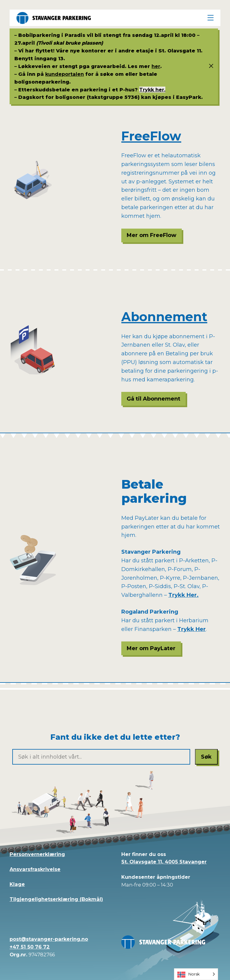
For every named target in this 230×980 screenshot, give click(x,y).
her (156, 66)
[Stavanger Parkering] (54, 18)
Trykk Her (192, 629)
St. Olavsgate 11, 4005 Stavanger (164, 862)
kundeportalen (65, 74)
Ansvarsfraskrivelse (35, 869)
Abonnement (164, 317)
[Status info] (209, 66)
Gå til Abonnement (153, 399)
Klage (17, 884)
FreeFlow (151, 136)
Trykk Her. (183, 595)
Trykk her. (152, 90)
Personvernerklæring (37, 854)
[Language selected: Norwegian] (196, 974)
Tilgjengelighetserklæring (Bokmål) (56, 899)
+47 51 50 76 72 (30, 947)
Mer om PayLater (151, 648)
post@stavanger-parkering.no (49, 939)
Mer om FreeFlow (152, 235)
